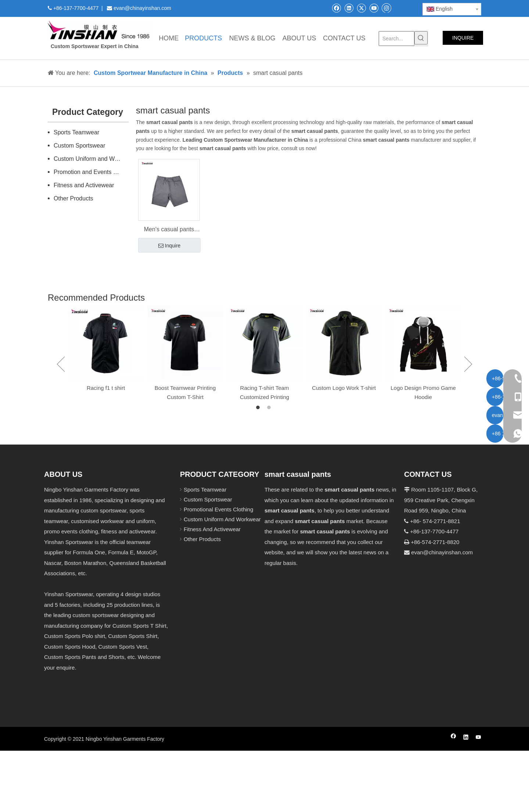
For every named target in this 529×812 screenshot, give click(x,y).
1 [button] (259, 408)
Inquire (170, 246)
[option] (106, 349)
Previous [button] (61, 364)
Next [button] (468, 364)
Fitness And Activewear (212, 529)
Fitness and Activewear (84, 185)
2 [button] (270, 408)
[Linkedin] (349, 8)
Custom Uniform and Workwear (91, 159)
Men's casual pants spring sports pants (169, 230)
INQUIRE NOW (463, 40)
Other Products (73, 198)
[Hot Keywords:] (421, 38)
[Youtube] (374, 8)
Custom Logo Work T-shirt (344, 388)
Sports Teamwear (76, 132)
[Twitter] (361, 8)
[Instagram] (386, 8)
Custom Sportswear (80, 146)
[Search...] (397, 39)
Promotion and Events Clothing (91, 172)
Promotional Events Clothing (218, 509)
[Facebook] (336, 8)
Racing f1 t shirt (106, 388)
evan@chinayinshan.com (442, 552)
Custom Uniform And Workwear (222, 519)
